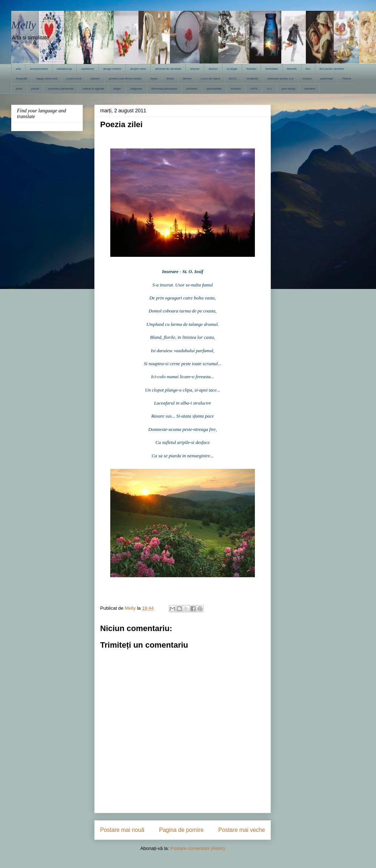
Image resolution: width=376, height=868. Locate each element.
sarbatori (192, 89)
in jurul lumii (74, 79)
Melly (23, 25)
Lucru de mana (210, 79)
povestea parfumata (61, 89)
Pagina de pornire (181, 830)
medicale (252, 79)
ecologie (232, 69)
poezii (35, 89)
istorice (95, 79)
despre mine (138, 69)
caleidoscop (64, 69)
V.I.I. (270, 89)
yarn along (288, 89)
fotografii (22, 79)
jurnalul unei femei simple (125, 79)
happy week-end (47, 79)
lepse (154, 79)
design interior (112, 69)
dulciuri (213, 69)
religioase (136, 89)
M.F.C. (233, 79)
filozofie (292, 69)
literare (187, 79)
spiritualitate (214, 89)
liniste (170, 79)
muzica (307, 79)
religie (117, 89)
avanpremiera (39, 69)
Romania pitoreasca (164, 89)
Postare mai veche (242, 830)
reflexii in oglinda (93, 89)
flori (308, 69)
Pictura (347, 79)
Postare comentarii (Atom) (198, 848)
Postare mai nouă (122, 830)
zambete (310, 89)
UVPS (254, 89)
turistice (236, 89)
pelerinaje (327, 79)
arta (18, 69)
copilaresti (87, 69)
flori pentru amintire (332, 69)
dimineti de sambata (168, 69)
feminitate (272, 69)
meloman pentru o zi (280, 79)
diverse (195, 69)
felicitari (251, 69)
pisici (19, 89)
